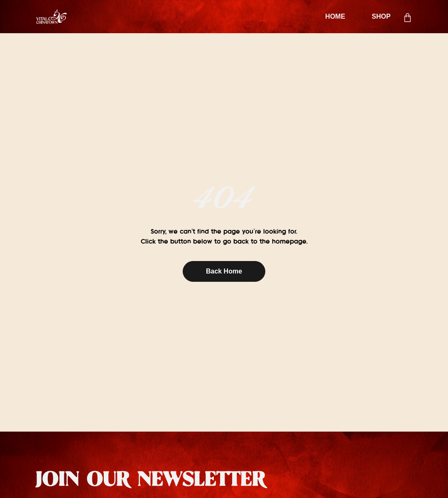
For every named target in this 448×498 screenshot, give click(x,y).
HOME (335, 16)
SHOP (381, 16)
